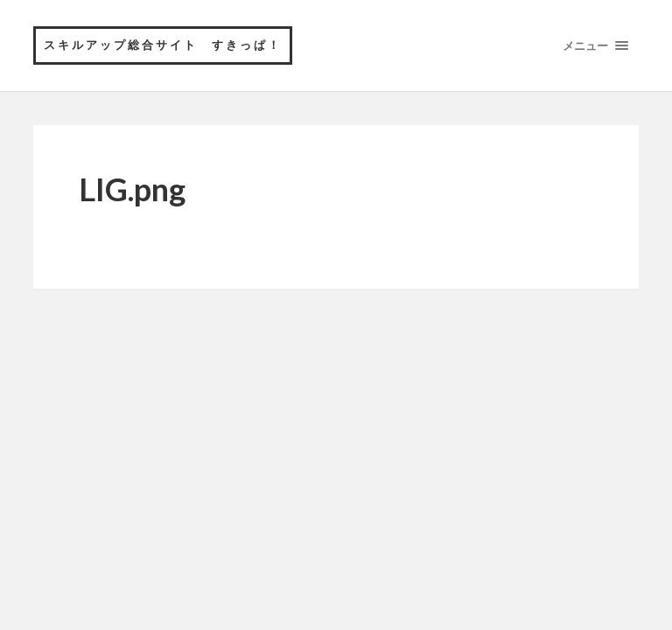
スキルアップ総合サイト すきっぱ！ (163, 45)
